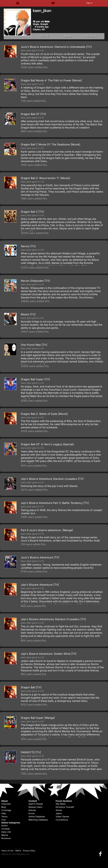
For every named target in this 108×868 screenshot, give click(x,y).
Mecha (5, 835)
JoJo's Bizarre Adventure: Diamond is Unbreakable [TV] (56, 47)
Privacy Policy (29, 851)
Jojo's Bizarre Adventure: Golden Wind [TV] (49, 654)
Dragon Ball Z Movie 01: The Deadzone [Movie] (50, 144)
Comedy (6, 829)
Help (4, 813)
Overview (6, 804)
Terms (4, 817)
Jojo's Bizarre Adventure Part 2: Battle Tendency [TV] (55, 503)
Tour (4, 820)
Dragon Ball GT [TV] (33, 114)
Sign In (89, 3)
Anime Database (37, 817)
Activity (44, 36)
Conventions (62, 820)
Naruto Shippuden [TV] (35, 281)
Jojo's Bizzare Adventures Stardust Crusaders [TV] (53, 619)
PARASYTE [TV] (31, 752)
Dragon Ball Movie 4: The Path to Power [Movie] (51, 80)
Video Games (62, 817)
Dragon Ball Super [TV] (35, 379)
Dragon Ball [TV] (31, 687)
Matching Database (38, 820)
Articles (32, 810)
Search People (36, 804)
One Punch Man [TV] (34, 345)
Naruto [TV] (28, 246)
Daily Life (6, 832)
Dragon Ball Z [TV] (32, 212)
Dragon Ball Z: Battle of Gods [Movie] (44, 414)
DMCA (18, 851)
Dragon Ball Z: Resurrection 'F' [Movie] (45, 178)
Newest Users (35, 807)
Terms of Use (7, 851)
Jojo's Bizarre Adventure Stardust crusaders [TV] (52, 479)
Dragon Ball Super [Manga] (38, 718)
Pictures (92, 36)
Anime (59, 810)
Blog (4, 807)
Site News (61, 804)
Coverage (6, 810)
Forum (32, 813)
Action (5, 826)
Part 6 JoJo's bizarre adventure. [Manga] (47, 530)
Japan (59, 813)
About (68, 36)
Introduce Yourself (65, 807)
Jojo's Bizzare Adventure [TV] (40, 585)
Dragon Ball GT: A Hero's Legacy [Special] (47, 444)
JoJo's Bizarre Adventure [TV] (40, 557)
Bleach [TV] (28, 314)
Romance (6, 838)
